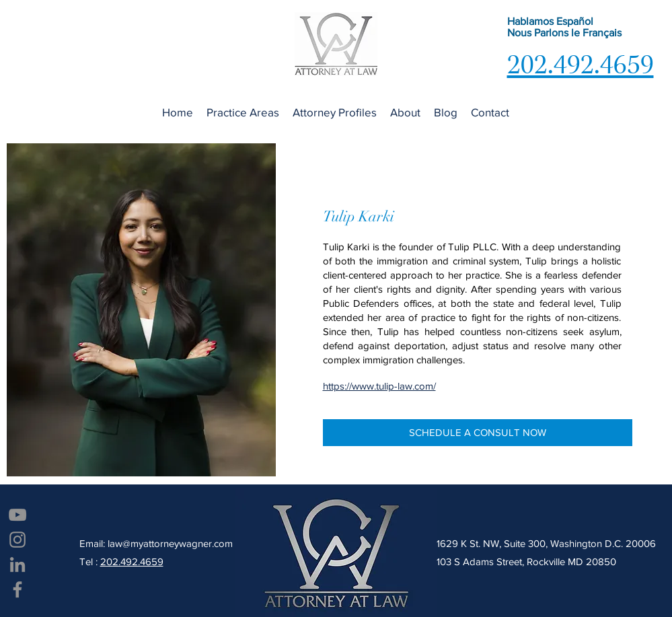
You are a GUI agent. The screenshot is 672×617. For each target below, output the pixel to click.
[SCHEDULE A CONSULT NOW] (478, 433)
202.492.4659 (132, 561)
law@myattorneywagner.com (170, 543)
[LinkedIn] (17, 565)
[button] (243, 112)
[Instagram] (17, 540)
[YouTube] (17, 515)
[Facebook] (17, 589)
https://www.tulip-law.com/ (379, 386)
